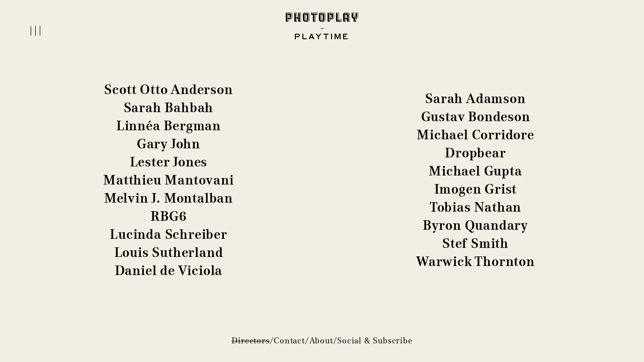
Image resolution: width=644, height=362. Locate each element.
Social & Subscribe (375, 341)
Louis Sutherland (169, 252)
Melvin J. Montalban (169, 198)
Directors (250, 341)
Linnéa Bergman (169, 126)
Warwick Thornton (475, 261)
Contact (289, 341)
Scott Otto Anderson (168, 89)
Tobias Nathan (475, 207)
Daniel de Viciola (169, 270)
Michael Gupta (475, 171)
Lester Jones (169, 162)
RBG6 (168, 216)
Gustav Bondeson (476, 117)
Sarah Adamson (475, 99)
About (321, 341)
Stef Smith (475, 243)
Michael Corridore (475, 135)
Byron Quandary (475, 225)
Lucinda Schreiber (169, 234)
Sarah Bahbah (169, 108)
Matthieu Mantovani (168, 180)
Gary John (169, 144)
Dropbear (475, 153)
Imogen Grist (476, 189)
